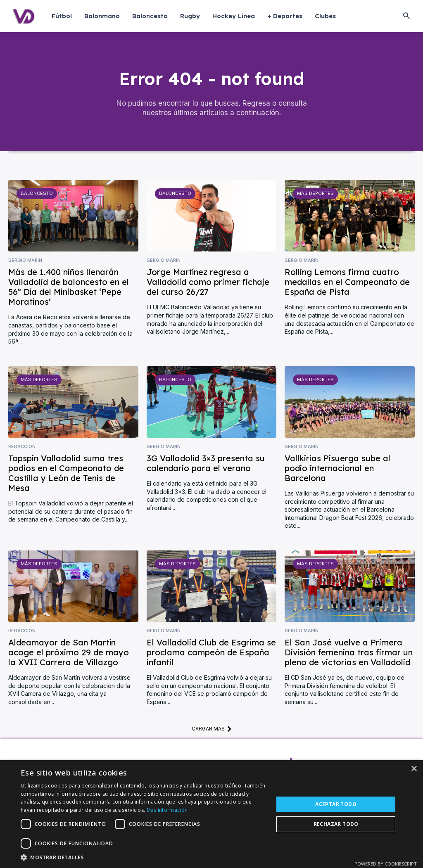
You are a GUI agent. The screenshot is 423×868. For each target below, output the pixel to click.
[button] (406, 16)
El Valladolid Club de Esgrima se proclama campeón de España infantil (211, 653)
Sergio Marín (25, 261)
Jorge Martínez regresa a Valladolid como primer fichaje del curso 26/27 (208, 282)
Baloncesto (37, 194)
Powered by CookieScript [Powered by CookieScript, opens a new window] (386, 864)
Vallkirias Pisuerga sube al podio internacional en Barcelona (337, 468)
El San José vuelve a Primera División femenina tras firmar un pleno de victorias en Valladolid (349, 653)
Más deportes (315, 194)
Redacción (22, 447)
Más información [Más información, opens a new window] (167, 810)
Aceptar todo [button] (336, 804)
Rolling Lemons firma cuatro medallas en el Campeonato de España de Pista (347, 282)
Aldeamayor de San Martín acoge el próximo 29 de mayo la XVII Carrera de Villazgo (69, 653)
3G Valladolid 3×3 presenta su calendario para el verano (206, 464)
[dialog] (211, 814)
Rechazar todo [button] (336, 824)
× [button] (414, 769)
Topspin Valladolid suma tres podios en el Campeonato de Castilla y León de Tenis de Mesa (66, 473)
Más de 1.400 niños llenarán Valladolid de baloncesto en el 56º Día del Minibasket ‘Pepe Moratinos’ (69, 287)
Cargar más (212, 729)
